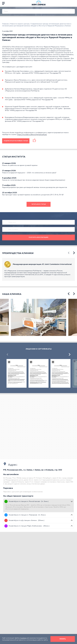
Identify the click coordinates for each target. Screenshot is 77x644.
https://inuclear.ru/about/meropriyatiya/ (32, 135)
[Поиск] (73, 10)
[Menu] (3, 3)
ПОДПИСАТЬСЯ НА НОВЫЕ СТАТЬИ (16, 141)
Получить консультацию (38, 237)
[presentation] (69, 253)
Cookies (23, 638)
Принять (63, 639)
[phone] (74, 3)
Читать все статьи (39, 204)
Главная (5, 24)
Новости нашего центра (20, 24)
